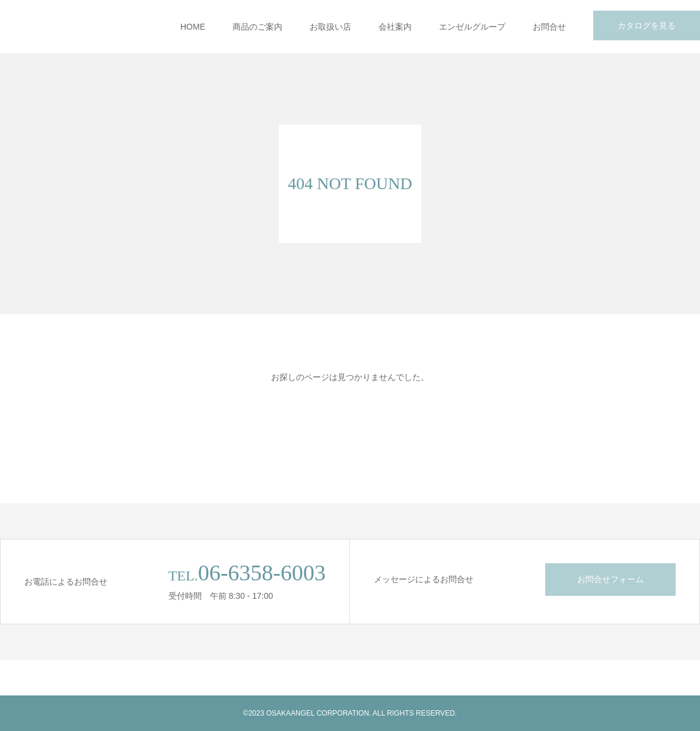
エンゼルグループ (472, 27)
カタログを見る (647, 25)
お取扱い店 (330, 27)
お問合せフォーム (610, 579)
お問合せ (549, 27)
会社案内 (395, 27)
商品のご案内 (257, 27)
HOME (193, 27)
